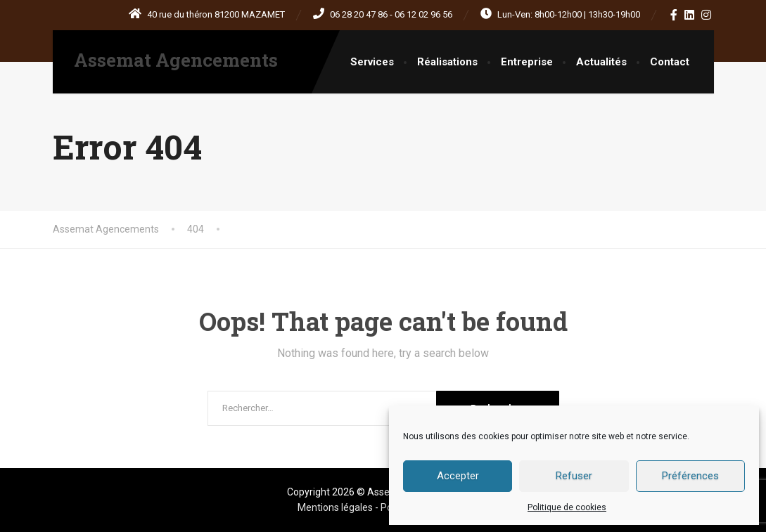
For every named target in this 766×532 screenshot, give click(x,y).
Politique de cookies (567, 507)
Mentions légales (336, 507)
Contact (670, 62)
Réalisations (447, 62)
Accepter (458, 476)
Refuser (574, 476)
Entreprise (527, 62)
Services (372, 62)
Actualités (601, 62)
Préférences (690, 476)
